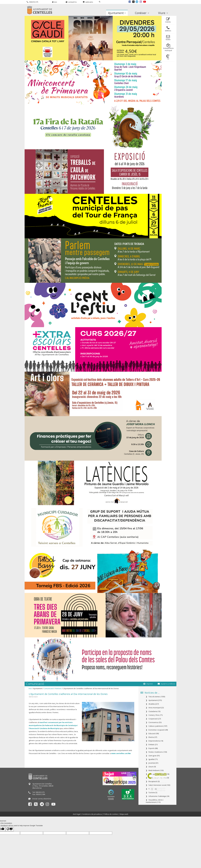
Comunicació (49, 688)
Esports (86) (153, 748)
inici (54, 2)
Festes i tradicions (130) (158, 752)
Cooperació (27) (155, 719)
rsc (168, 57)
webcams (88, 2)
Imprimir (148, 684)
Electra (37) (153, 737)
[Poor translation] (10, 829)
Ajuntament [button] (117, 13)
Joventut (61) (153, 763)
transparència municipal (168, 48)
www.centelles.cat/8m (121, 753)
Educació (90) (154, 733)
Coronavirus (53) (155, 722)
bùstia (168, 38)
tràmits (168, 20)
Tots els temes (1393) (157, 697)
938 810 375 (32, 2)
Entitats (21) (153, 744)
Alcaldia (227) (154, 704)
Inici (30, 688)
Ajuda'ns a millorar (166, 684)
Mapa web (124, 814)
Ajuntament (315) (155, 700)
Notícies (58, 688)
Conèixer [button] (142, 13)
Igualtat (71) (153, 759)
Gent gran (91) (154, 756)
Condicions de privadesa (92, 814)
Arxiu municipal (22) (156, 708)
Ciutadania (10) (154, 711)
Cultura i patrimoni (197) (158, 726)
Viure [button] (163, 13)
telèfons (168, 29)
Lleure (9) (152, 767)
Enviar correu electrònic (42, 799)
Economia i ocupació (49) (158, 730)
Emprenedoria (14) (156, 741)
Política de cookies (111, 814)
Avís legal (77, 814)
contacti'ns (71, 2)
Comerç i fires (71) (156, 715)
